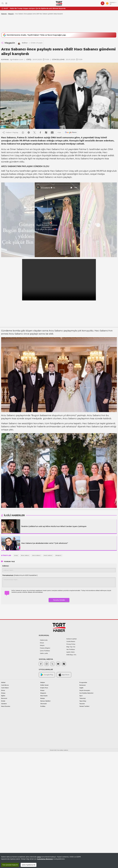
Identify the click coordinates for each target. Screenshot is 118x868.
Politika (43, 707)
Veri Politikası (71, 650)
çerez (39, 857)
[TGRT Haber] (59, 3)
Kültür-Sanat (44, 686)
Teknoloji (82, 699)
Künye (42, 643)
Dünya (3, 693)
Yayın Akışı (83, 701)
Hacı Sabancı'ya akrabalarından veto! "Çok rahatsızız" (45, 544)
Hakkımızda (44, 640)
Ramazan (83, 686)
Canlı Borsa (5, 686)
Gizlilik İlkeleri (71, 642)
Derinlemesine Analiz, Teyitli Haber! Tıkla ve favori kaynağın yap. (38, 35)
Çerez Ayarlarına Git (29, 865)
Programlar (83, 683)
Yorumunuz (20, 576)
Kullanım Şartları (72, 639)
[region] (59, 860)
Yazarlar (82, 704)
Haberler (4, 14)
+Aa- (59, 133)
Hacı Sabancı (53, 150)
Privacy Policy (71, 645)
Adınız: (6, 566)
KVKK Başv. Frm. (72, 655)
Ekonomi (4, 699)
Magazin (11, 14)
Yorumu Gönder (59, 600)
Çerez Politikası (45, 651)
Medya (43, 699)
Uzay (35, 153)
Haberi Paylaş (10, 133)
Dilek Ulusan (37, 43)
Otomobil (43, 704)
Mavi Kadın (44, 696)
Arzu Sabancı (82, 159)
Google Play (47, 675)
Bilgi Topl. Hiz (71, 647)
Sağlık (81, 688)
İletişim (42, 646)
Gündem (4, 704)
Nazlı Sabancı (46, 177)
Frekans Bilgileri (45, 648)
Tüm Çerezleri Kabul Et (10, 865)
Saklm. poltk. (44, 654)
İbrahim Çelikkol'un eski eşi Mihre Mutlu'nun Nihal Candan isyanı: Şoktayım (54, 527)
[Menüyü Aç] (6, 3)
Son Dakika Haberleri (86, 693)
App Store (64, 675)
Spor (81, 696)
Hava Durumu (6, 707)
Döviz (3, 691)
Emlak (3, 701)
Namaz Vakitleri (45, 701)
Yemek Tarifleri (84, 707)
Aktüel (3, 683)
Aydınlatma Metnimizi (45, 859)
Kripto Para (44, 688)
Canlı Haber (5, 688)
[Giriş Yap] (103, 3)
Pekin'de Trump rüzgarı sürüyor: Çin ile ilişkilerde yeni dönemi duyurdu (38, 8)
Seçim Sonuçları (85, 691)
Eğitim (3, 696)
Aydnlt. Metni (71, 652)
